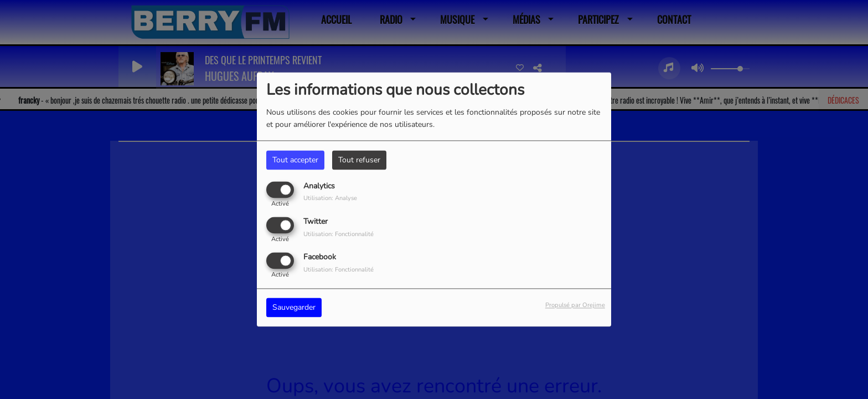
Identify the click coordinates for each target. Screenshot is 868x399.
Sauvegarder (294, 308)
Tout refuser (359, 160)
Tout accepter (295, 160)
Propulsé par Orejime (575, 306)
